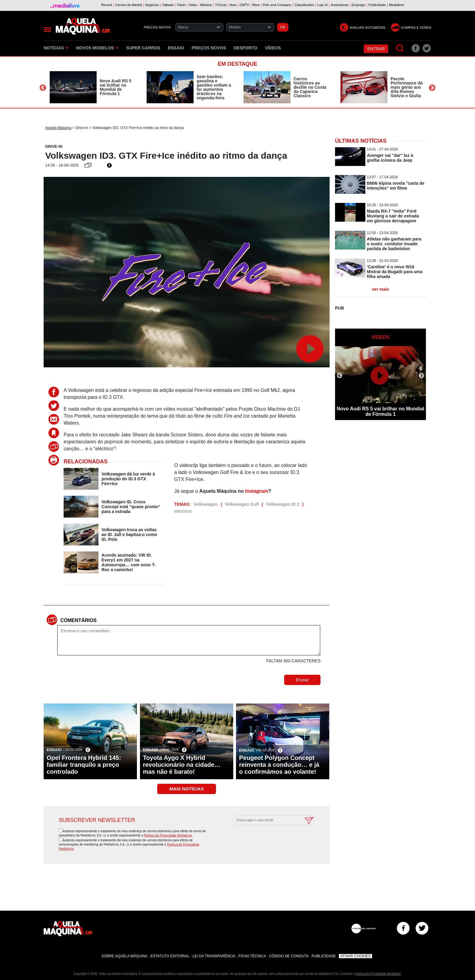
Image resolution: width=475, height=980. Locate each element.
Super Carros (143, 48)
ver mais (381, 289)
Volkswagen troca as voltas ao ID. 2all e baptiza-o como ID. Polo (129, 535)
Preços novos (209, 48)
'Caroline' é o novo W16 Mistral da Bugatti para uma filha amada (395, 272)
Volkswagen (206, 504)
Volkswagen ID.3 (282, 504)
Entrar (376, 49)
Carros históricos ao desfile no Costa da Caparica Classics (310, 87)
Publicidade (324, 956)
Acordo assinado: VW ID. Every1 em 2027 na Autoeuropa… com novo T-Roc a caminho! (129, 562)
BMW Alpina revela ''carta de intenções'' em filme (396, 186)
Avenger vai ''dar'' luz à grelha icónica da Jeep (390, 158)
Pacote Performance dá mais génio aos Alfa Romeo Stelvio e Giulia (407, 87)
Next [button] (432, 88)
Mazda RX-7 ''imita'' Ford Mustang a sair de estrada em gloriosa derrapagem (393, 216)
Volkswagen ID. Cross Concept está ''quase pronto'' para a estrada (131, 507)
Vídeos (273, 48)
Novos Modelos (97, 48)
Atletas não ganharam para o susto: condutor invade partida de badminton (394, 244)
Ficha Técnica (252, 956)
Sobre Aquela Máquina (125, 956)
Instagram (257, 491)
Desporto (245, 48)
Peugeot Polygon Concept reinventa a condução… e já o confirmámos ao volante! (279, 765)
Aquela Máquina (58, 128)
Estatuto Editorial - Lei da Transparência (193, 956)
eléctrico (183, 511)
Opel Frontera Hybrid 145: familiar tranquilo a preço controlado (84, 765)
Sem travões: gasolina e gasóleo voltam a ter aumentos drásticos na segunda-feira (214, 87)
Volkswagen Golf (242, 504)
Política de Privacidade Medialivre (168, 835)
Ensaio (176, 48)
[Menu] (47, 30)
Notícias (56, 48)
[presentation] (268, 840)
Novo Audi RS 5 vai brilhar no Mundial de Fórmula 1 (116, 87)
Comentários (78, 620)
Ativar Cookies (356, 956)
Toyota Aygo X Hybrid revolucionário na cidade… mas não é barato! (182, 765)
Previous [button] (43, 88)
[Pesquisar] (400, 48)
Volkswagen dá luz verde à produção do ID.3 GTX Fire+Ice (128, 479)
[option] (92, 87)
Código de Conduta (289, 956)
